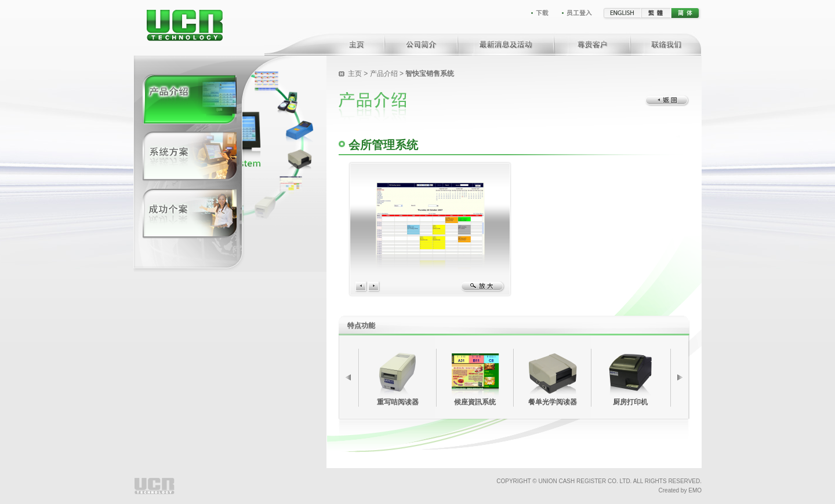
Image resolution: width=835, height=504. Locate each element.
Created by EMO (680, 490)
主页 (356, 74)
